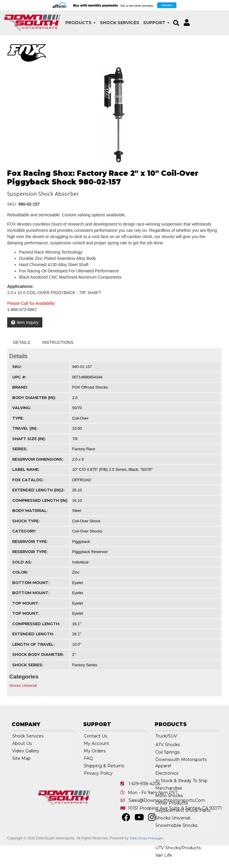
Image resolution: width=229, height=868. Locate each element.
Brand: (20, 387)
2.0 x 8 (78, 459)
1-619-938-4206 (144, 784)
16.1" (77, 624)
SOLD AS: (22, 562)
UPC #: (19, 377)
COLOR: (20, 572)
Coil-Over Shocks (87, 531)
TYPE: (18, 418)
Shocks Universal (23, 686)
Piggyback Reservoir (90, 552)
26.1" (77, 634)
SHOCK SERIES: (28, 665)
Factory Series (85, 665)
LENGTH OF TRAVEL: (33, 644)
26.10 (77, 490)
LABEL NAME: (26, 469)
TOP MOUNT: (26, 603)
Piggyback (81, 542)
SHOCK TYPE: (26, 521)
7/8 (75, 439)
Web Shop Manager (146, 838)
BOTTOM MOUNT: (31, 583)
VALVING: (22, 408)
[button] (75, 23)
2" (74, 655)
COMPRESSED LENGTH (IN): (40, 500)
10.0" (77, 644)
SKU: (12, 204)
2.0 (75, 398)
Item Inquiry (28, 322)
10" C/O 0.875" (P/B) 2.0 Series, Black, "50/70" (112, 469)
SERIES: (20, 449)
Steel (77, 511)
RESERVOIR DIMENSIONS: (38, 459)
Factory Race (84, 449)
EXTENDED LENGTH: (33, 634)
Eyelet (78, 583)
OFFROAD (82, 480)
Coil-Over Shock (86, 521)
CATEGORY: (24, 531)
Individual (80, 562)
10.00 (77, 428)
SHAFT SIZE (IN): (29, 439)
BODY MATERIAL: (30, 510)
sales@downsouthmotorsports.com (167, 800)
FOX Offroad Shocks (90, 387)
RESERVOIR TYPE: (30, 541)
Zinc (76, 572)
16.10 (77, 500)
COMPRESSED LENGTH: (36, 624)
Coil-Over (80, 418)
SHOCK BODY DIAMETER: (38, 654)
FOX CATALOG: (28, 480)
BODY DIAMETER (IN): (34, 397)
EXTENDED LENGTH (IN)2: (38, 490)
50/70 (77, 408)
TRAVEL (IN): (25, 428)
